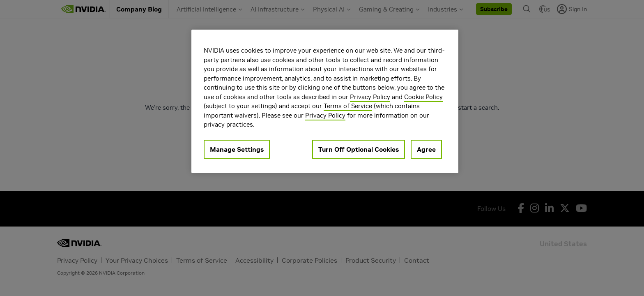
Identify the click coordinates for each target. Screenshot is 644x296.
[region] (325, 101)
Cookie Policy (423, 97)
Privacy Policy (370, 97)
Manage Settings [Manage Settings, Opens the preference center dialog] (237, 149)
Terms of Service (348, 106)
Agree (426, 149)
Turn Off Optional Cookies (359, 149)
